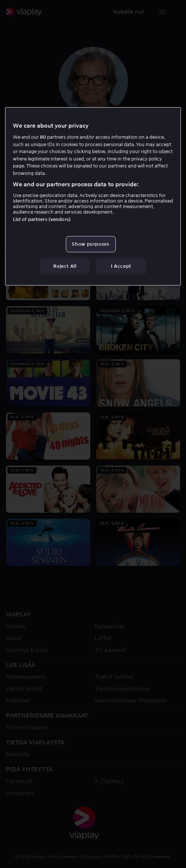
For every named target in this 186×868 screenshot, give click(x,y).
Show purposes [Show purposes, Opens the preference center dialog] (90, 244)
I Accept (121, 266)
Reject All (65, 266)
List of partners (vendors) (42, 219)
